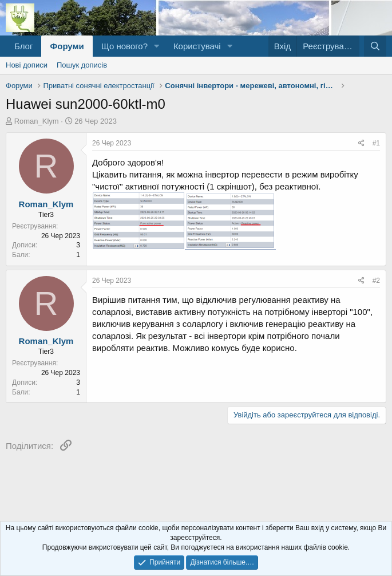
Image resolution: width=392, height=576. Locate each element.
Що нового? (124, 46)
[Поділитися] (361, 143)
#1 (376, 143)
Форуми (67, 46)
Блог (23, 46)
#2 (376, 281)
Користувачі (197, 46)
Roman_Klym (37, 121)
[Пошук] (375, 46)
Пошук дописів (82, 65)
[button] (157, 46)
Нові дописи (27, 65)
